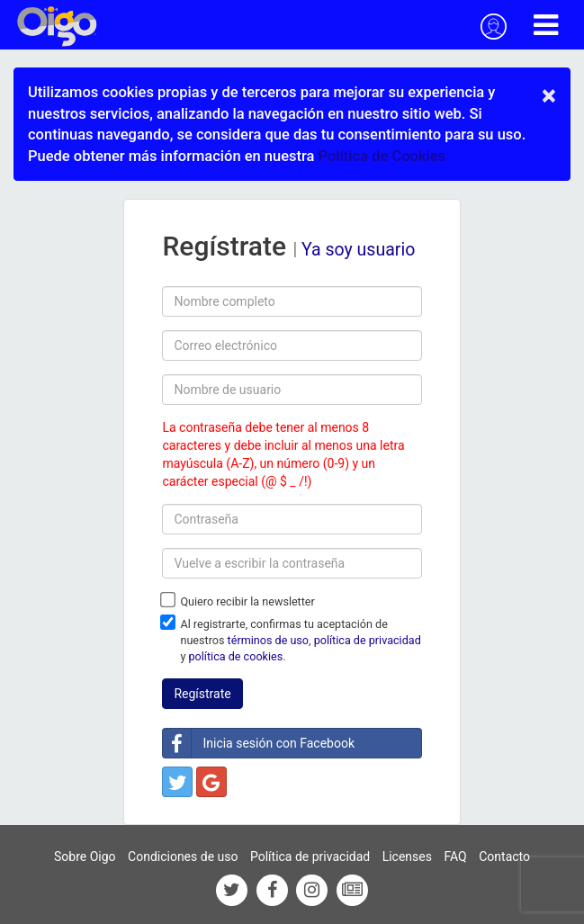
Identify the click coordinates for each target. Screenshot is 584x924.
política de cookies (236, 656)
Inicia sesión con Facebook (259, 743)
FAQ (455, 857)
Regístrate (202, 694)
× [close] (549, 95)
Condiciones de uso (183, 857)
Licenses (407, 857)
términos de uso (268, 640)
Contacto (504, 857)
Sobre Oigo (85, 857)
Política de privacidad (310, 857)
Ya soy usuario (358, 250)
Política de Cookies (382, 156)
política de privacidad (368, 640)
